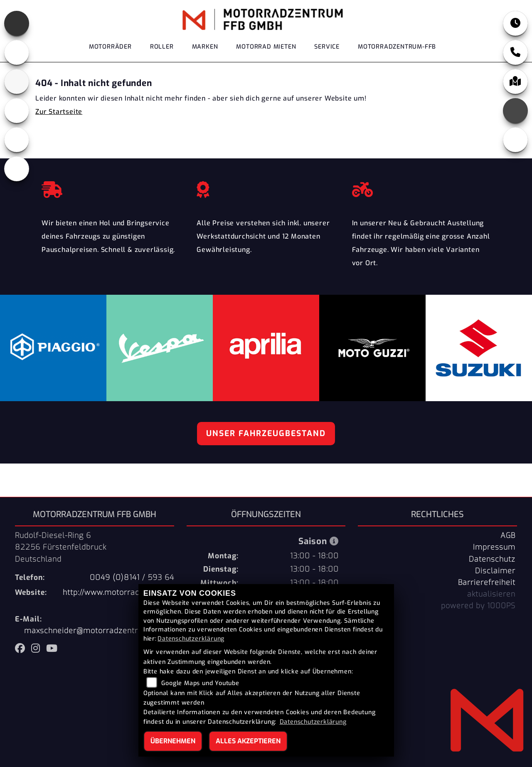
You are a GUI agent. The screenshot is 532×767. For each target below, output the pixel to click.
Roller (162, 47)
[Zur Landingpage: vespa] (17, 140)
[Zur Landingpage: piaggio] (17, 111)
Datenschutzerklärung (191, 639)
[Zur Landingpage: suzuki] (17, 81)
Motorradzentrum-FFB (397, 47)
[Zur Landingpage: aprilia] (17, 23)
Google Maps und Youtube (200, 683)
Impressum (494, 547)
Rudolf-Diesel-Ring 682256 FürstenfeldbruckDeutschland (61, 547)
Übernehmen (173, 741)
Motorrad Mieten (266, 47)
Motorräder (110, 47)
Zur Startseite (59, 112)
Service (327, 47)
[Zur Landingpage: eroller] (17, 169)
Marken (205, 47)
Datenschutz (492, 559)
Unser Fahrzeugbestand (266, 433)
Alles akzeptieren (248, 741)
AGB (508, 535)
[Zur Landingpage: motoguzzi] (17, 52)
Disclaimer (495, 571)
